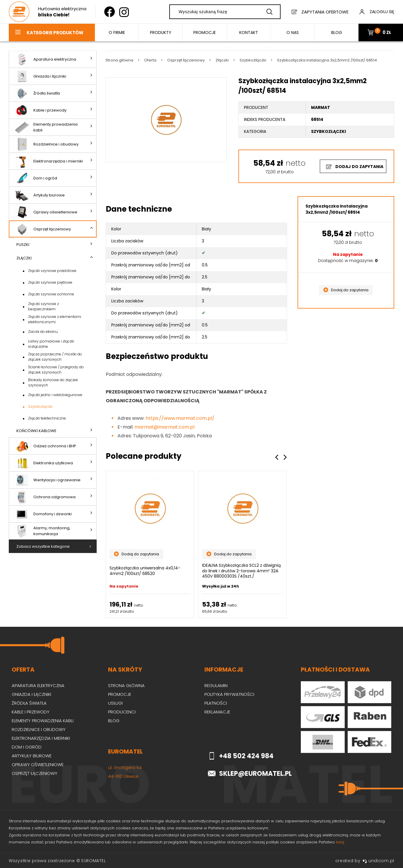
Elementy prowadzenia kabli (46, 127)
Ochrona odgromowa (45, 497)
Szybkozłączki (40, 406)
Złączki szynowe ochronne (51, 294)
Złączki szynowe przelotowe (52, 271)
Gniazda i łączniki (40, 76)
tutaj (340, 842)
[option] (150, 544)
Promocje (205, 32)
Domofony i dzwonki (43, 514)
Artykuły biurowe (39, 195)
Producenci (122, 712)
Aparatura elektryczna (45, 59)
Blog (114, 721)
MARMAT (321, 107)
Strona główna (126, 685)
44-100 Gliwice (123, 776)
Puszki (23, 245)
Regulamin (216, 685)
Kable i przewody (40, 110)
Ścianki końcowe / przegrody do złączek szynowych (56, 370)
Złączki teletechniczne (47, 418)
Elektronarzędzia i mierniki (48, 161)
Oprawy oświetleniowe (45, 212)
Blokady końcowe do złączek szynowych (53, 382)
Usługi (115, 703)
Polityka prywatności (229, 694)
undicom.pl (378, 861)
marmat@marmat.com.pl (164, 427)
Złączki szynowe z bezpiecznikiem (43, 306)
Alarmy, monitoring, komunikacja (42, 531)
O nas (293, 32)
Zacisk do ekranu (43, 332)
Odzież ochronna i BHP (45, 446)
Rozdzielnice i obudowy (46, 144)
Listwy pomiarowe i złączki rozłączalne (51, 344)
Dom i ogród (35, 178)
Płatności (216, 703)
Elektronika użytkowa (43, 463)
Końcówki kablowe (36, 431)
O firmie (117, 32)
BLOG (337, 32)
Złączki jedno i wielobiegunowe (55, 395)
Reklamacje (217, 712)
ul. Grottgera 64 (125, 767)
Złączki (24, 258)
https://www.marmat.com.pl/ (180, 418)
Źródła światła (37, 93)
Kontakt (249, 32)
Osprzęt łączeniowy (42, 229)
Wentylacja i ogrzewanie (47, 480)
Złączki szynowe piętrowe (50, 282)
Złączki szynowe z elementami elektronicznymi (55, 319)
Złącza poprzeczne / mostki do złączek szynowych (55, 357)
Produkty (161, 32)
